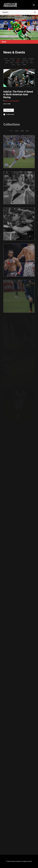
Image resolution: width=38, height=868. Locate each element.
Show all (6, 59)
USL (27, 63)
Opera (7, 63)
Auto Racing (25, 61)
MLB (13, 61)
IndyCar (18, 61)
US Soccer (12, 59)
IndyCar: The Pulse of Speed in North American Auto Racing (18, 94)
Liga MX (24, 59)
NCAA (12, 63)
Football (17, 63)
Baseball (8, 61)
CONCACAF (31, 59)
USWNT (24, 65)
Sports (19, 65)
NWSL (23, 63)
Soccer (13, 65)
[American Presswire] (10, 5)
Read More (9, 110)
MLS (32, 63)
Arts (31, 61)
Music (19, 59)
